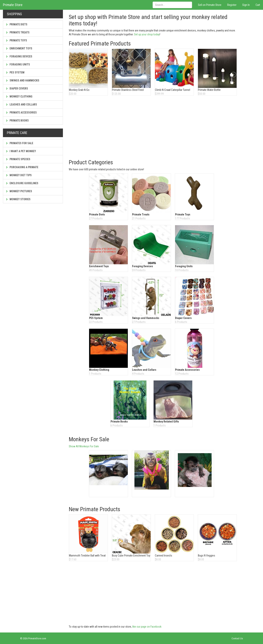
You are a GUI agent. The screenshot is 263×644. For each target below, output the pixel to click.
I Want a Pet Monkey (21, 151)
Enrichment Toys (19, 48)
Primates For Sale (20, 143)
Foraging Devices (19, 56)
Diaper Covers (17, 88)
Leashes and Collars (21, 105)
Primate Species (18, 159)
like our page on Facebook (147, 627)
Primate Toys (17, 40)
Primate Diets (17, 24)
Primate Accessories (21, 113)
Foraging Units (18, 64)
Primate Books (17, 121)
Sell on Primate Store (210, 5)
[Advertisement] (153, 128)
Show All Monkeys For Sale (84, 446)
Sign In (246, 5)
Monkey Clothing (19, 96)
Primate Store (13, 5)
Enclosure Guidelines (22, 183)
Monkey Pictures (19, 191)
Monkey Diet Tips (19, 175)
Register (232, 5)
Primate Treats (18, 32)
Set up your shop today (147, 34)
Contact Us (237, 638)
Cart (258, 5)
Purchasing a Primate (22, 167)
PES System (15, 72)
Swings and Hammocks (23, 80)
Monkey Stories (18, 199)
